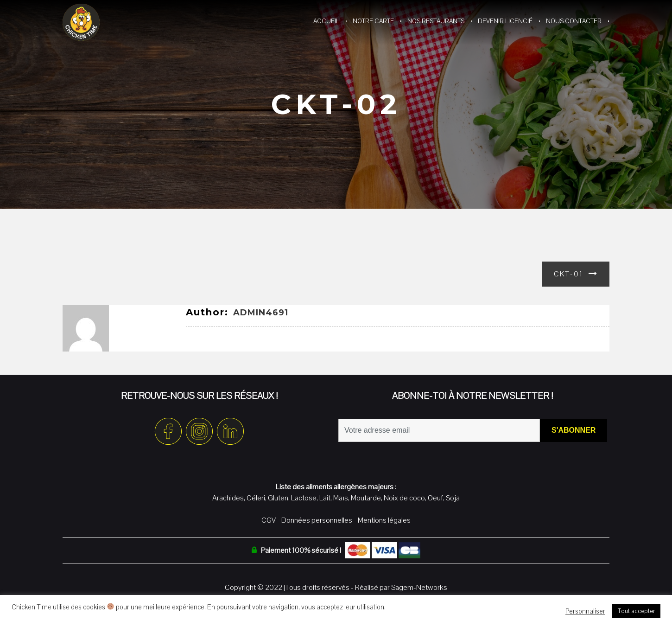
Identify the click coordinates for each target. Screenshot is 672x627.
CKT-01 (568, 274)
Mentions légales (384, 520)
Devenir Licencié (505, 21)
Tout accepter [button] (636, 611)
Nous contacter (574, 21)
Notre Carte (373, 21)
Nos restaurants (436, 21)
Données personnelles (317, 520)
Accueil (326, 21)
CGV (269, 520)
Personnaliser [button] (585, 611)
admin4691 (261, 313)
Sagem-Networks (419, 587)
